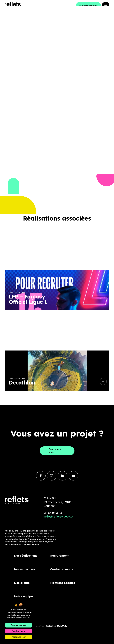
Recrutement (59, 556)
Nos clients (22, 583)
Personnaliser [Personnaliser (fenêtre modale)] (19, 637)
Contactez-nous (62, 569)
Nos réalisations (26, 556)
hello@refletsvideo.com (59, 516)
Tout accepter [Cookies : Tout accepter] (19, 625)
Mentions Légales (63, 583)
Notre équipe (23, 596)
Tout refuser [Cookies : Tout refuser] (19, 631)
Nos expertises (24, 569)
